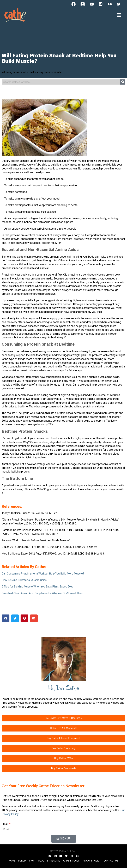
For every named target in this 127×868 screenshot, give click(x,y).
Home (12, 861)
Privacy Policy (92, 861)
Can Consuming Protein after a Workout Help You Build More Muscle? (43, 574)
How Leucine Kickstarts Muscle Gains (24, 580)
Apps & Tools (71, 861)
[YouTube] (92, 4)
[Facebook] (74, 4)
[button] (6, 618)
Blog (41, 861)
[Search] (123, 82)
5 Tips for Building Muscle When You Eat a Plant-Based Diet (37, 587)
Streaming (54, 861)
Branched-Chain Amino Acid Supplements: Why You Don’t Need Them (43, 593)
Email (5, 824)
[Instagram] (83, 4)
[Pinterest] (101, 4)
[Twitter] (119, 4)
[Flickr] (110, 4)
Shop (32, 861)
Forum (22, 861)
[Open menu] (119, 15)
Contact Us (111, 861)
